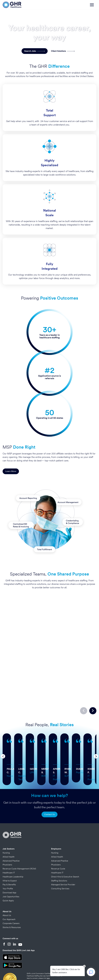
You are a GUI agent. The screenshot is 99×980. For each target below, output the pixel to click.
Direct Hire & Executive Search (65, 853)
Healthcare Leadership (13, 853)
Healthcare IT (9, 849)
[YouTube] (20, 921)
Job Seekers (8, 825)
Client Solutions (63, 51)
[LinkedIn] (15, 921)
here (48, 955)
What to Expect (10, 857)
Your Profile (8, 865)
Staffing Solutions (59, 857)
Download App (9, 869)
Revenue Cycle (58, 845)
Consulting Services (60, 865)
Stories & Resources (12, 904)
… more (41, 739)
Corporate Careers (11, 900)
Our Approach (9, 896)
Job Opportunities (11, 873)
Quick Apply (8, 877)
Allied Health (9, 834)
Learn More (11, 471)
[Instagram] (9, 921)
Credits (39, 968)
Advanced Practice (11, 838)
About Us (7, 888)
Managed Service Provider (63, 861)
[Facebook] (4, 921)
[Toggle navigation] (93, 6)
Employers (56, 825)
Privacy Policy (29, 968)
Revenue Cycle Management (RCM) (19, 845)
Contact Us (49, 791)
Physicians (7, 841)
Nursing (6, 830)
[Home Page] (12, 4)
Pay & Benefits (9, 861)
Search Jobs (35, 51)
